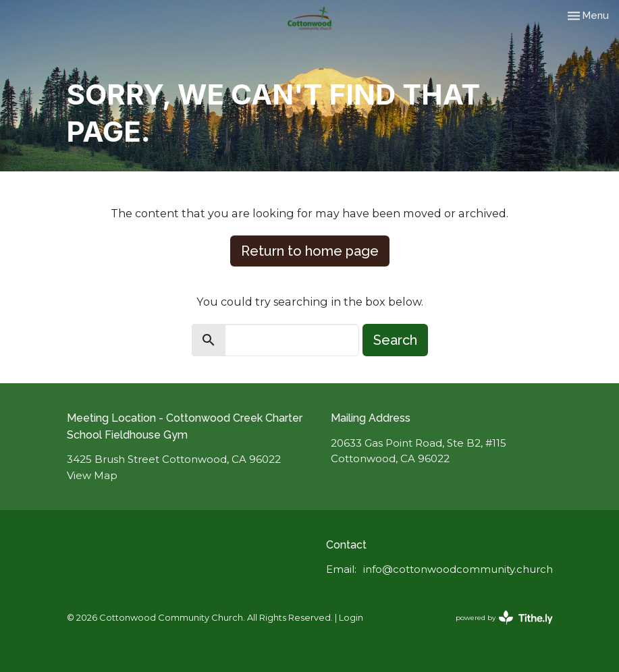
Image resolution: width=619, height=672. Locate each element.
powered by (504, 618)
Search (395, 340)
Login (351, 618)
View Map (92, 475)
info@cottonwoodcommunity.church (458, 569)
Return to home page (310, 251)
